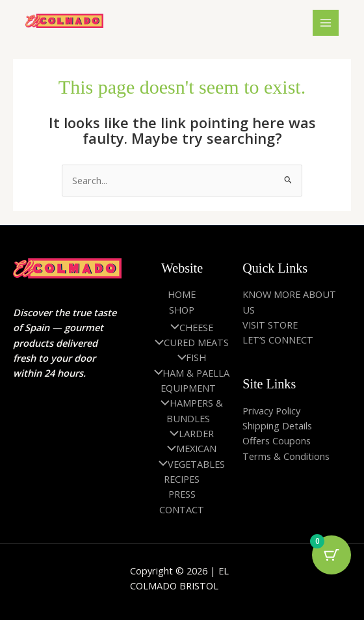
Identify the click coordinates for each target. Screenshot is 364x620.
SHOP (182, 310)
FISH (189, 357)
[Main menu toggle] (326, 23)
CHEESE (188, 327)
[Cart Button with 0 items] (331, 555)
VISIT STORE (270, 325)
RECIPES (182, 479)
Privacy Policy (271, 411)
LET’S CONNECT (278, 340)
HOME (182, 294)
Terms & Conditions (286, 456)
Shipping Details (277, 425)
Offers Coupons (277, 440)
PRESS (182, 494)
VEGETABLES (188, 464)
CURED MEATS (188, 342)
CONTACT (182, 509)
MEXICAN (188, 448)
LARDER (188, 433)
